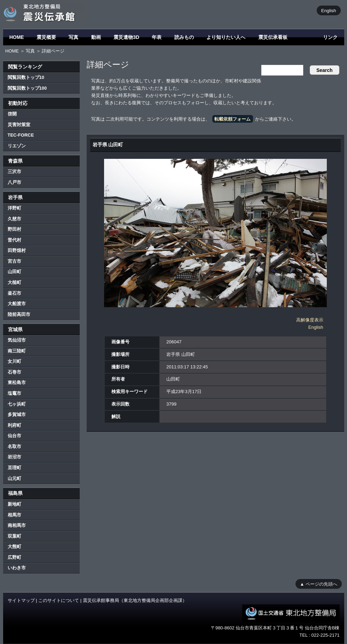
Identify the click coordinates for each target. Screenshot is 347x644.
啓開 (12, 114)
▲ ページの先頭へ (319, 584)
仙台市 (14, 436)
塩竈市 (14, 393)
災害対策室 (19, 125)
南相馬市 (17, 525)
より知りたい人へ (226, 37)
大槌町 (14, 282)
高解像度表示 (310, 320)
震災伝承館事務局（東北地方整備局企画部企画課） (135, 600)
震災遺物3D (126, 37)
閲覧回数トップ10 (26, 77)
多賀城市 (17, 414)
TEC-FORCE (21, 135)
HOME (17, 37)
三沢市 (14, 172)
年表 (157, 37)
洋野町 (14, 208)
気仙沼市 (17, 340)
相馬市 (14, 515)
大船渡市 (17, 304)
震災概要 (46, 37)
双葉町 (14, 536)
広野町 (14, 557)
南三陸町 (17, 351)
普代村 (14, 240)
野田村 (14, 229)
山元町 (14, 478)
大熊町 (14, 547)
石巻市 (14, 372)
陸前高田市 (19, 314)
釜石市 (14, 293)
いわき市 (17, 568)
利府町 (14, 425)
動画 (96, 37)
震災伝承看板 (273, 37)
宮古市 (14, 261)
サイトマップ (21, 600)
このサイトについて (59, 600)
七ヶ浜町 (17, 404)
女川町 (14, 361)
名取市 (14, 446)
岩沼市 (14, 457)
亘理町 (14, 468)
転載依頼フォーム (232, 119)
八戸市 (14, 182)
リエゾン (17, 146)
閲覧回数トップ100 (27, 88)
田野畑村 (17, 250)
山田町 (14, 272)
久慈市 (14, 219)
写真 (73, 37)
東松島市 (17, 382)
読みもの (184, 37)
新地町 (14, 504)
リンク (330, 37)
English (329, 10)
